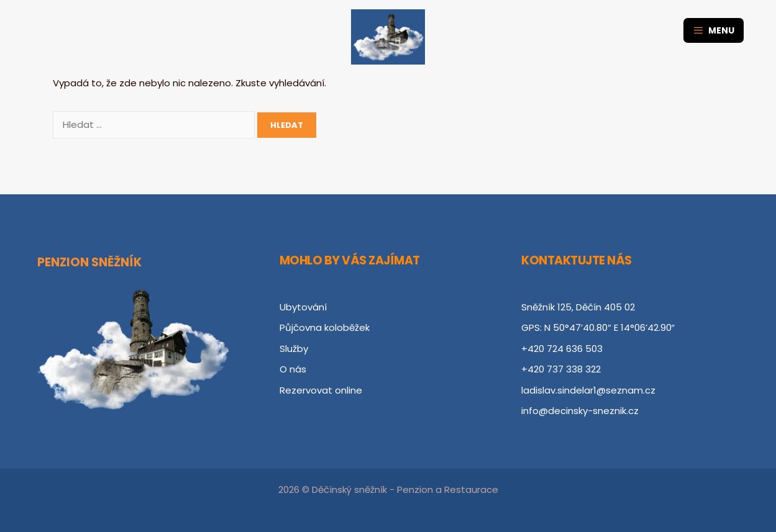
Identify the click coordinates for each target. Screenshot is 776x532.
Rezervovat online (321, 390)
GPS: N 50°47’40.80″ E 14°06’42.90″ (598, 327)
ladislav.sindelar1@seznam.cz (588, 390)
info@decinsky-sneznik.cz (580, 411)
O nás (293, 369)
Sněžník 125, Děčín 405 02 (578, 307)
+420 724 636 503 (562, 349)
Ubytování (303, 307)
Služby (294, 349)
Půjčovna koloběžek (325, 327)
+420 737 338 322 (561, 369)
